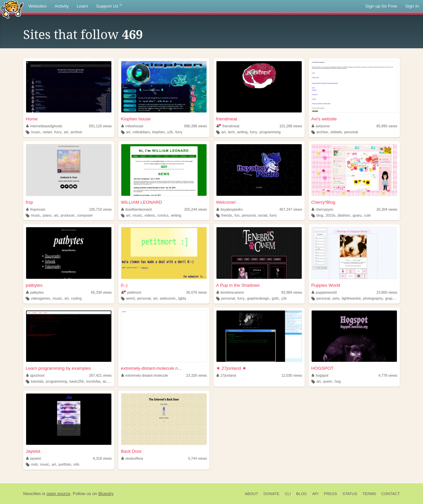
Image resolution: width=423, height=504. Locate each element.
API (315, 494)
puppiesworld (324, 292)
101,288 (291, 126)
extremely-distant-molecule (145, 375)
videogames (41, 298)
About (252, 494)
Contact (391, 494)
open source (58, 494)
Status (350, 494)
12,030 (292, 375)
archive (77, 132)
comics (163, 215)
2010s (330, 215)
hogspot (320, 375)
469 (132, 35)
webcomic (168, 298)
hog (338, 381)
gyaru (357, 215)
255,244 (195, 209)
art (66, 132)
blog (320, 215)
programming (270, 132)
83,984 (292, 292)
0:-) (124, 285)
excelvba (93, 381)
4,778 (388, 375)
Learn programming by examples (58, 368)
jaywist (34, 458)
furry (58, 132)
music (36, 132)
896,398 (195, 126)
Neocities (32, 494)
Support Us (109, 6)
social (263, 215)
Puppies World (326, 285)
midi (34, 464)
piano (47, 215)
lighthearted (351, 298)
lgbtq (182, 298)
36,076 (196, 292)
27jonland (226, 375)
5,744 (197, 458)
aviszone (321, 126)
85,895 (387, 126)
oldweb (336, 132)
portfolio (65, 464)
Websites (38, 6)
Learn (82, 6)
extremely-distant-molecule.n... (151, 368)
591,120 (100, 126)
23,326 (196, 375)
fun (237, 215)
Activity (62, 6)
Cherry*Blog (323, 202)
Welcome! (226, 202)
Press (330, 494)
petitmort (131, 292)
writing (242, 132)
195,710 (100, 209)
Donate (271, 494)
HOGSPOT (323, 368)
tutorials (37, 381)
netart (47, 132)
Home (32, 119)
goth (275, 298)
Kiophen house (136, 119)
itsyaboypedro (230, 209)
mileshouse (132, 126)
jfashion (344, 215)
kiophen (159, 132)
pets (336, 298)
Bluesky (106, 494)
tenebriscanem (230, 292)
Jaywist (33, 451)
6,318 (102, 458)
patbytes (34, 285)
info (77, 464)
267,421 (100, 375)
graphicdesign (258, 298)
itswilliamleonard (136, 209)
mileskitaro (141, 132)
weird (130, 298)
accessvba (111, 381)
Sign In (412, 6)
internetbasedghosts (44, 126)
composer (85, 215)
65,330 (101, 292)
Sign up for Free (381, 6)
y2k (170, 132)
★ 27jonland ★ (231, 368)
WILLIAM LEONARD (142, 202)
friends (226, 215)
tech (231, 132)
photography (373, 298)
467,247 (291, 209)
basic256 (77, 381)
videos (150, 215)
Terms (369, 494)
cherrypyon (323, 209)
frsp (30, 202)
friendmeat (227, 119)
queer (328, 381)
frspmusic (36, 209)
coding (76, 298)
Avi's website (324, 119)
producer (68, 215)
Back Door (131, 451)
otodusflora (132, 458)
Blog (302, 494)
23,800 (387, 292)
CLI (288, 494)
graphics (392, 298)
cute (367, 215)
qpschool (35, 375)
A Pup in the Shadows (238, 285)
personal (351, 132)
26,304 (387, 209)
